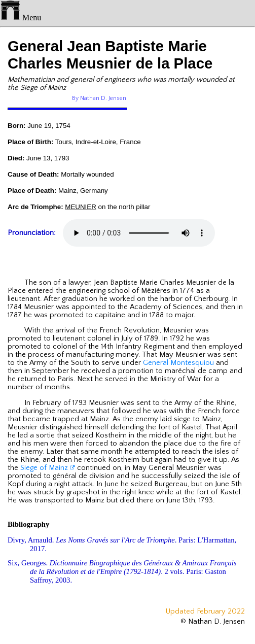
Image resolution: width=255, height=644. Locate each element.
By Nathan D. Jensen (99, 98)
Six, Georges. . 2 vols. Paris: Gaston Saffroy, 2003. (122, 571)
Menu (21, 18)
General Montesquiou (178, 363)
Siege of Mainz (48, 468)
